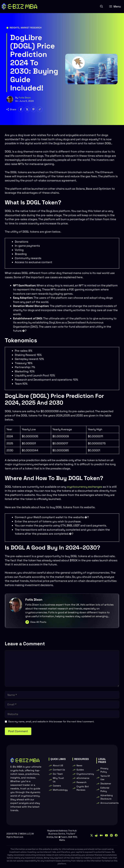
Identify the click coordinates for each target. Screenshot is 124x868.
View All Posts (38, 622)
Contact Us (59, 770)
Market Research (31, 28)
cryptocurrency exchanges (84, 487)
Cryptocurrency (85, 774)
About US (58, 765)
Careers (57, 786)
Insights (14, 28)
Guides (80, 770)
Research (82, 782)
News (79, 765)
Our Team (58, 774)
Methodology (60, 790)
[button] (101, 6)
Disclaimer (106, 784)
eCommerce (83, 778)
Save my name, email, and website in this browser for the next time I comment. (51, 722)
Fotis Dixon (25, 98)
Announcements (109, 803)
